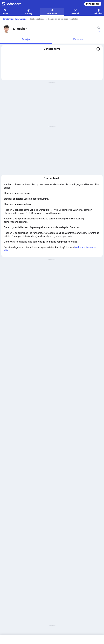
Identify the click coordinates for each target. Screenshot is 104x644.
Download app (93, 4)
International (21, 19)
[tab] (26, 39)
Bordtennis (8, 19)
